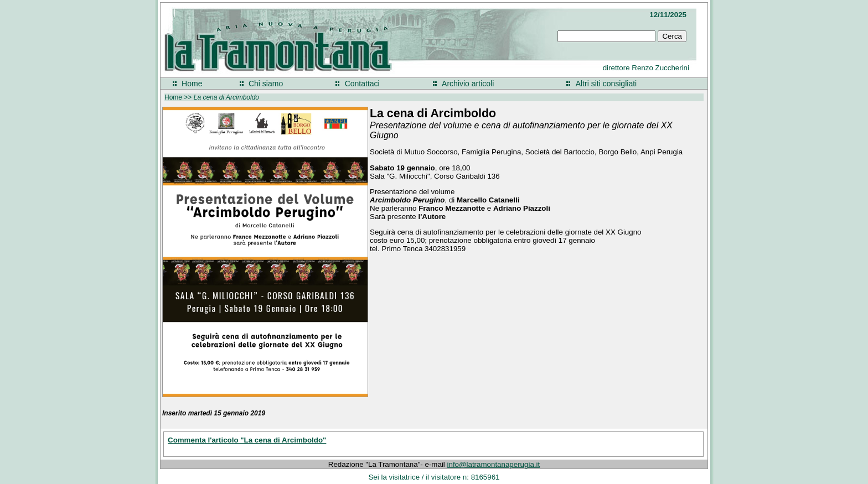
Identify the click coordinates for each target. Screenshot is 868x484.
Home (192, 84)
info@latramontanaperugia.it (494, 464)
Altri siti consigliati (606, 84)
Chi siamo (266, 84)
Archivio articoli (468, 84)
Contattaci (362, 84)
